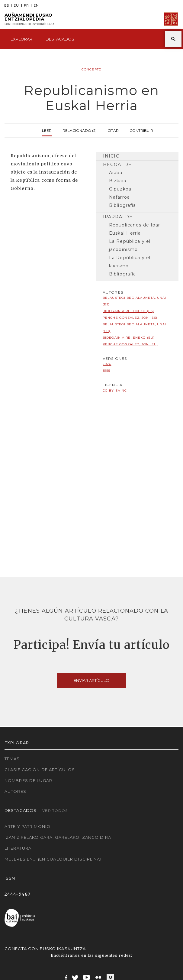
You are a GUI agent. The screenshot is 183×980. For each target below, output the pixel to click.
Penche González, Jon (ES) (130, 318)
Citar (113, 130)
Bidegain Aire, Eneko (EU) (129, 338)
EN (36, 6)
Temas (12, 759)
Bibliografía (122, 205)
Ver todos (55, 811)
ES (7, 6)
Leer (47, 130)
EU (16, 6)
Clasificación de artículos (40, 770)
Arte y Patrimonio (27, 826)
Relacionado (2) (80, 130)
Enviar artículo (91, 680)
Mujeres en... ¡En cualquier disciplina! (53, 859)
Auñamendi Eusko (30, 19)
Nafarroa (119, 197)
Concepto (91, 69)
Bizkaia (118, 181)
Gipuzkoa (120, 189)
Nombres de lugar (28, 780)
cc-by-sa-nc (115, 391)
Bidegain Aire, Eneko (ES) (128, 311)
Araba (116, 173)
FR (26, 6)
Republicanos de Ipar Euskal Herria (135, 229)
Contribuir (141, 130)
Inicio (111, 156)
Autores (15, 791)
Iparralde (118, 217)
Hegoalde (117, 164)
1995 (106, 371)
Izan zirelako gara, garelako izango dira (58, 837)
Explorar (21, 39)
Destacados (60, 39)
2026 (107, 364)
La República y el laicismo (130, 262)
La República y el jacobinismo (130, 245)
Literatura (18, 848)
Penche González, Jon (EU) (130, 344)
